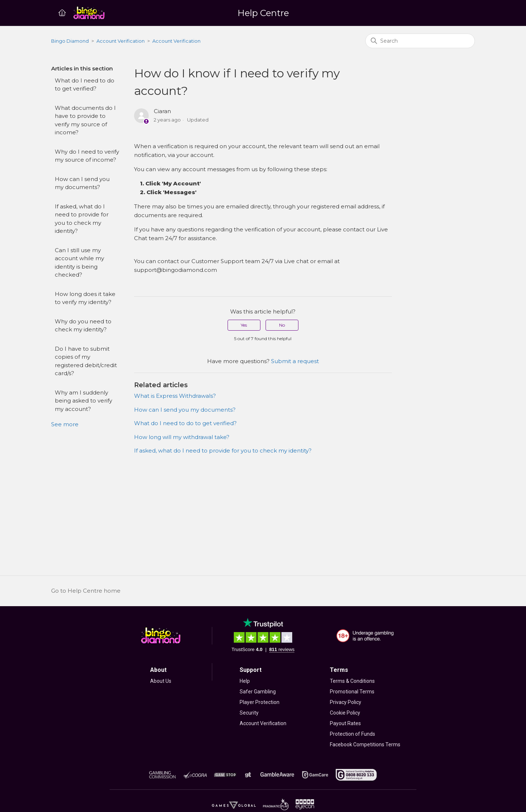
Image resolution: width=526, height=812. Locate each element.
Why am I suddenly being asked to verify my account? (83, 401)
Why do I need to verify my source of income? (87, 156)
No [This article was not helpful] (282, 325)
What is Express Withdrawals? (175, 396)
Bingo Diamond (70, 41)
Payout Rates (345, 723)
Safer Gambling (258, 692)
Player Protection (260, 702)
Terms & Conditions (352, 681)
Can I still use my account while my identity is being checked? (79, 263)
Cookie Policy (345, 713)
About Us (161, 681)
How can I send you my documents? (82, 183)
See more (65, 424)
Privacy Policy (346, 702)
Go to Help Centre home (86, 591)
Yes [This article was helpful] (244, 325)
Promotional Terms (352, 692)
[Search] (420, 41)
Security (249, 713)
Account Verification (121, 41)
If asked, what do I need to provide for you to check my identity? (82, 219)
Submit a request (295, 361)
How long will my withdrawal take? (182, 437)
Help (245, 681)
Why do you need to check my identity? (83, 326)
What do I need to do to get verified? (85, 85)
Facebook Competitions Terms (365, 744)
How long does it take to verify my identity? (85, 298)
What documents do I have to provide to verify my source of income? (85, 120)
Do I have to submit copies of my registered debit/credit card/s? (86, 361)
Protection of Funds (352, 734)
